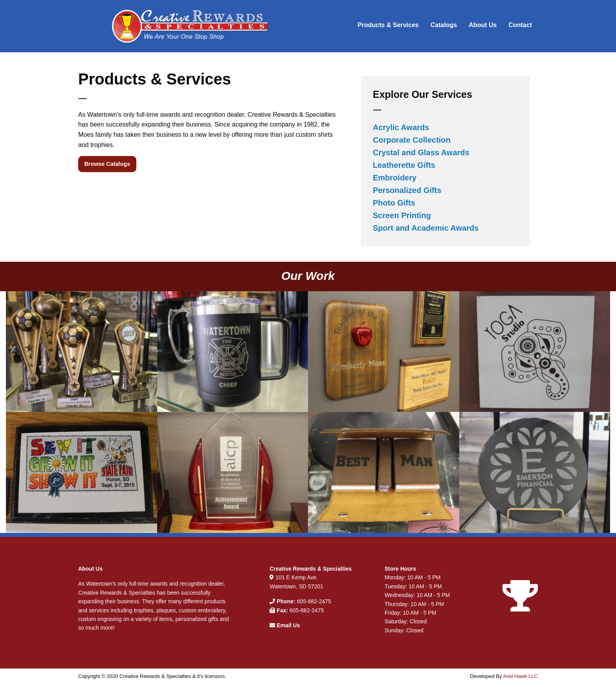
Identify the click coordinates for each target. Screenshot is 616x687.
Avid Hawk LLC (520, 676)
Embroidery (395, 178)
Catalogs (444, 25)
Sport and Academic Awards (426, 228)
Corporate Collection (412, 140)
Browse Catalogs (107, 164)
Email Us (288, 625)
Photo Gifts (394, 203)
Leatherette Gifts (404, 165)
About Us (483, 25)
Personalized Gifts (407, 190)
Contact (520, 25)
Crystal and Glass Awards (421, 152)
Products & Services (388, 25)
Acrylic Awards (401, 127)
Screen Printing (402, 215)
